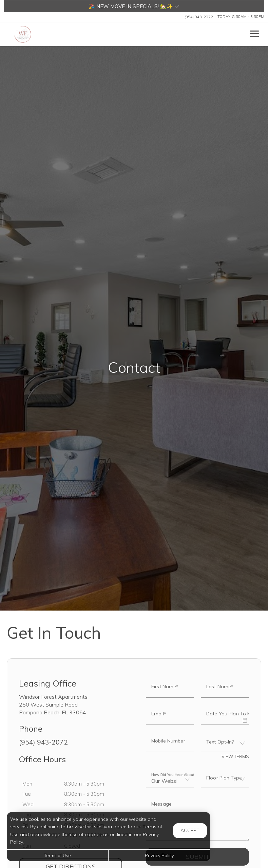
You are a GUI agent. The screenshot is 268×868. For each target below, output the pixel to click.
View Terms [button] (235, 756)
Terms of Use (58, 855)
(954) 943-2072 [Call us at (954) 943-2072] (199, 17)
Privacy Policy (159, 855)
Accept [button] (190, 830)
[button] (134, 6)
